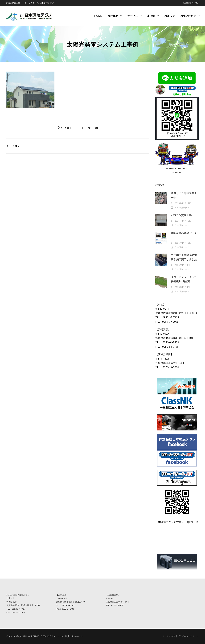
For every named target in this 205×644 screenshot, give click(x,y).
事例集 (151, 16)
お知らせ (169, 16)
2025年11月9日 (182, 265)
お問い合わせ (188, 16)
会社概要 (113, 16)
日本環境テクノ (182, 208)
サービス (133, 16)
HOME (98, 16)
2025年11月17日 (183, 203)
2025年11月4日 (182, 287)
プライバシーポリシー (188, 636)
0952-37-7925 (191, 3)
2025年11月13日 (183, 221)
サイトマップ (169, 636)
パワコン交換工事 (181, 215)
